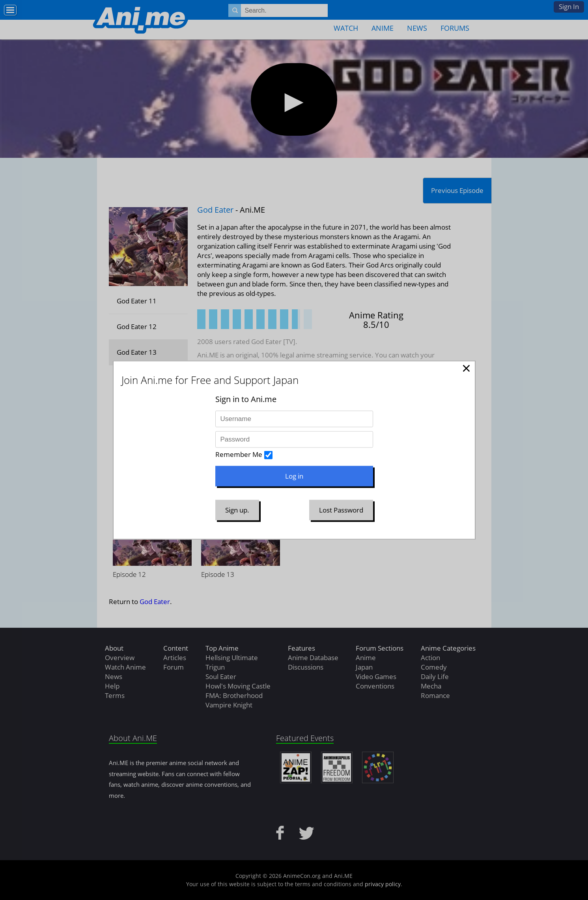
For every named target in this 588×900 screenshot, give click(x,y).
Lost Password (341, 510)
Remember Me (239, 454)
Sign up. (237, 510)
